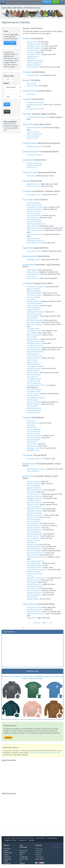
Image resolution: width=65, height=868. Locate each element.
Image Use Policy (10, 840)
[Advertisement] (32, 650)
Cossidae (27, 191)
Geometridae (29, 476)
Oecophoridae (29, 91)
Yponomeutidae (30, 172)
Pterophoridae (29, 464)
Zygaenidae (28, 248)
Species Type (9, 76)
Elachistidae (28, 124)
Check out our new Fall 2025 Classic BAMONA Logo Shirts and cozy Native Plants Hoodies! (33, 677)
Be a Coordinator (24, 856)
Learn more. (39, 859)
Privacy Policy (52, 838)
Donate (32, 840)
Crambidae (28, 283)
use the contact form (53, 753)
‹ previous (37, 623)
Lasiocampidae (29, 604)
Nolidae (26, 80)
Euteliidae (27, 72)
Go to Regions (10, 43)
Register (22, 863)
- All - (51, 623)
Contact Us (23, 840)
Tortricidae (28, 200)
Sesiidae (26, 181)
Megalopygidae (29, 256)
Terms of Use (40, 838)
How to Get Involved (23, 852)
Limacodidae (28, 265)
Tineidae (26, 99)
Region (6, 83)
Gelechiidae (28, 160)
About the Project (7, 849)
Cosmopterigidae (30, 151)
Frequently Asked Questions (7, 861)
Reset (7, 112)
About (6, 845)
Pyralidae (27, 417)
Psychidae (27, 114)
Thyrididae (27, 455)
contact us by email (36, 753)
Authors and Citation (8, 854)
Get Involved (23, 846)
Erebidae (27, 38)
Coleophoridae (29, 143)
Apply (7, 104)
